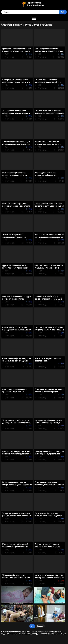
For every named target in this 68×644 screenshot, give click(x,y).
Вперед (40, 626)
